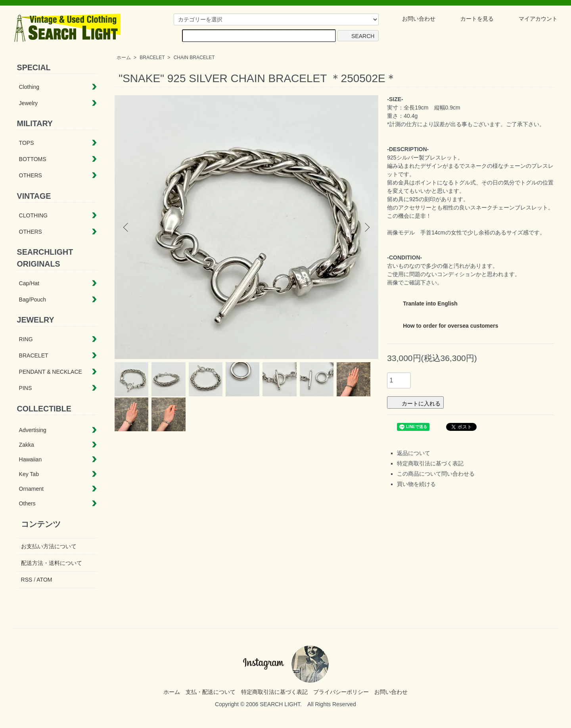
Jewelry (28, 103)
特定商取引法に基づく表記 (430, 463)
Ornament (31, 489)
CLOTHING (33, 215)
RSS (27, 580)
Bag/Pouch (33, 300)
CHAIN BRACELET (194, 58)
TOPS (27, 143)
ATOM (44, 580)
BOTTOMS (33, 159)
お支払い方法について (49, 546)
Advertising (33, 430)
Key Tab (29, 474)
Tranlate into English (424, 302)
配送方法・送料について (52, 563)
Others (27, 503)
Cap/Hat (29, 283)
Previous (126, 227)
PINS (26, 388)
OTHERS (31, 175)
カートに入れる (415, 402)
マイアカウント (532, 19)
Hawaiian (31, 459)
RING (26, 339)
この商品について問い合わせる (436, 474)
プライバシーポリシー (341, 692)
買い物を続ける (416, 484)
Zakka (27, 445)
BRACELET (152, 58)
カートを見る (471, 19)
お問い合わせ (413, 19)
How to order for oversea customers (444, 324)
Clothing (29, 87)
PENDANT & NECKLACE (51, 372)
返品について (414, 453)
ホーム (124, 58)
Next (366, 227)
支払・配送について (211, 692)
